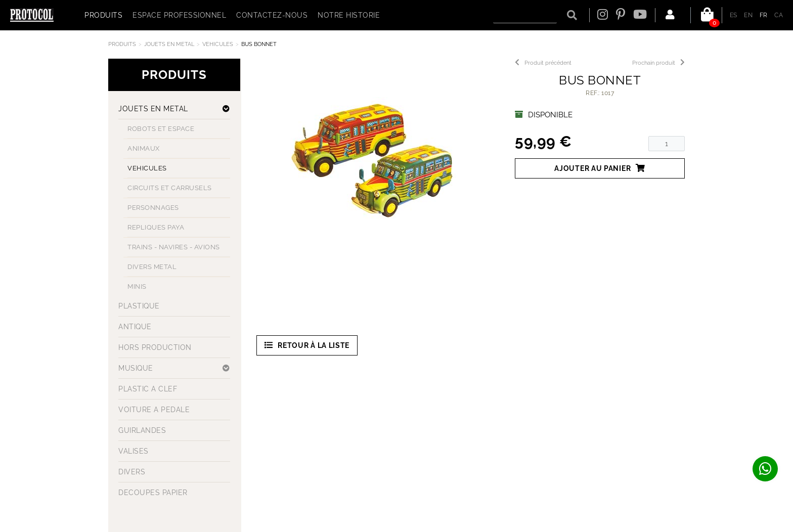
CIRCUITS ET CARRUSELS (170, 188)
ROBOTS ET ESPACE (161, 129)
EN (748, 15)
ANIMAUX (144, 148)
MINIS (137, 286)
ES (734, 15)
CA (779, 15)
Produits (122, 44)
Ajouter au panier (600, 168)
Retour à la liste (307, 345)
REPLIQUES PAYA (156, 227)
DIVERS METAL (152, 267)
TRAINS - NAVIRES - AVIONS (174, 247)
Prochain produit (658, 63)
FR (764, 15)
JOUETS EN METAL (169, 44)
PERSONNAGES (153, 208)
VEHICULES (218, 44)
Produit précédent (543, 63)
